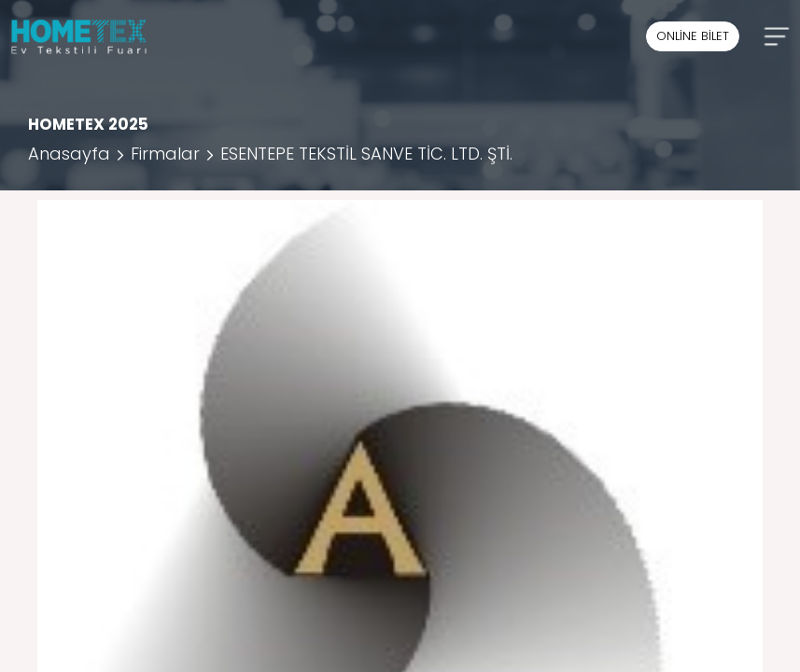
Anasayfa (69, 154)
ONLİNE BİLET (693, 36)
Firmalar (165, 154)
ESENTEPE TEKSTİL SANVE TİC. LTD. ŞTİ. (366, 154)
